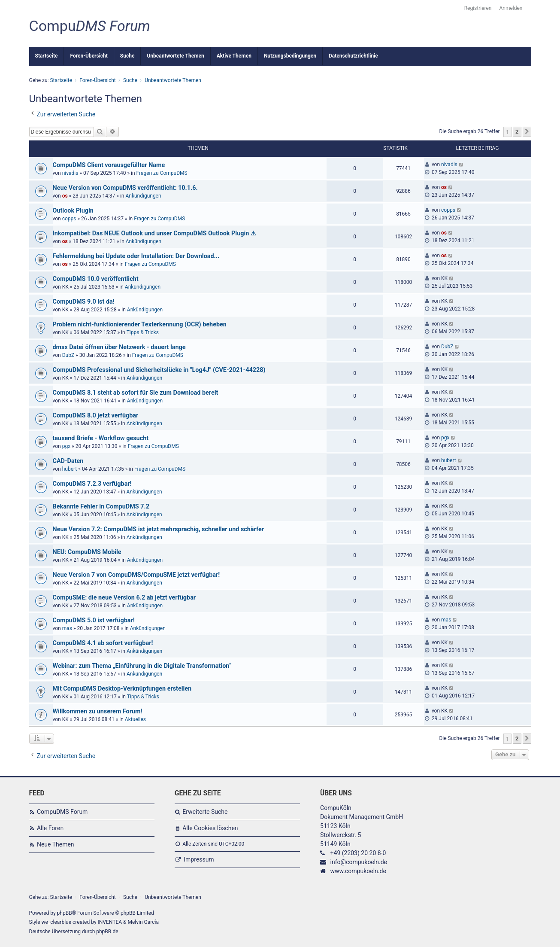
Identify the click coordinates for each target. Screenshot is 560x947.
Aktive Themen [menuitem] (234, 56)
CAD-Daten (68, 461)
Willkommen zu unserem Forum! (98, 711)
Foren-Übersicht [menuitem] (89, 56)
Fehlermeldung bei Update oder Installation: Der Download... (136, 256)
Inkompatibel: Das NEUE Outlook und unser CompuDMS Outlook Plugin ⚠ (154, 233)
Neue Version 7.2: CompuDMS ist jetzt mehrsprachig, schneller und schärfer (159, 529)
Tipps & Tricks (143, 332)
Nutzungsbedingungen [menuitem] (290, 56)
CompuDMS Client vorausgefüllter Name (109, 165)
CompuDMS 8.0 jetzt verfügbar (96, 416)
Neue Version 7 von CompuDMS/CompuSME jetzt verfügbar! (136, 575)
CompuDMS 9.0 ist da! (84, 302)
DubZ (68, 355)
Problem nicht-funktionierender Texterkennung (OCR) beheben (140, 324)
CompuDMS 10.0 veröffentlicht (96, 279)
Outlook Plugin (73, 211)
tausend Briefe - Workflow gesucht (101, 438)
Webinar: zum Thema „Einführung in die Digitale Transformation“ (142, 666)
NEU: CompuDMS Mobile (87, 552)
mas (67, 628)
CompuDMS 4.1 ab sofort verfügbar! (103, 643)
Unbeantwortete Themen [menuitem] (175, 56)
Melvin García (143, 922)
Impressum (199, 859)
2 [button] (517, 132)
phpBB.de (107, 932)
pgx (66, 446)
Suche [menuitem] (127, 56)
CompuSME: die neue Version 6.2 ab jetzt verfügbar (124, 598)
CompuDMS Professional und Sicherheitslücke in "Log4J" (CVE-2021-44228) (159, 370)
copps (69, 219)
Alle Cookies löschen (210, 828)
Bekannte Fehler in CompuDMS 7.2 (101, 507)
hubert (70, 469)
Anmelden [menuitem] (511, 8)
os (65, 196)
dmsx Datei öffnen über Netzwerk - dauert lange (119, 347)
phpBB (65, 913)
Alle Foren (50, 828)
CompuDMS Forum (62, 812)
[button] (527, 132)
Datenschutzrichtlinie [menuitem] (353, 56)
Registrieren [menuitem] (478, 8)
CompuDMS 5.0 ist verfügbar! (94, 620)
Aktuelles (135, 719)
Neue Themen (56, 844)
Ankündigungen (143, 196)
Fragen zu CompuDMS (162, 173)
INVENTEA (110, 922)
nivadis (70, 173)
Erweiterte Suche (205, 812)
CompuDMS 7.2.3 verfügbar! (92, 484)
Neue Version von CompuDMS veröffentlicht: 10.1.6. (125, 188)
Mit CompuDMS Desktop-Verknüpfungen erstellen (122, 689)
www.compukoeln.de (358, 871)
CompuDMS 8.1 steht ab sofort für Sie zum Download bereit (136, 393)
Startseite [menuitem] (47, 56)
